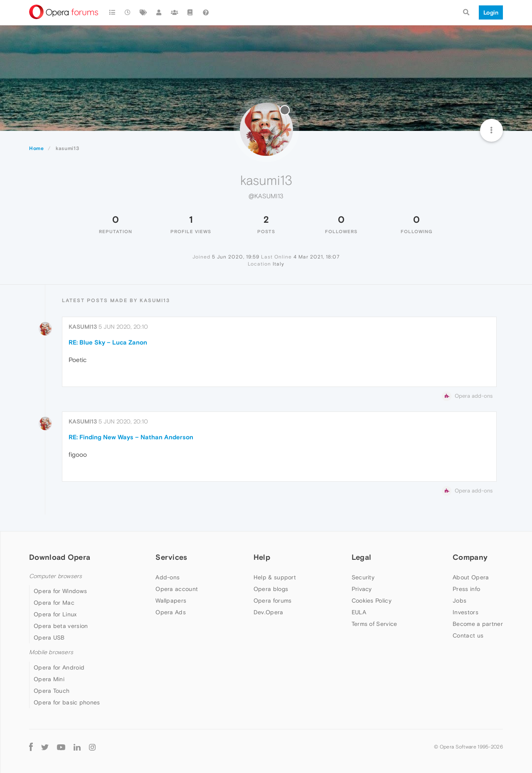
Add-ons (167, 577)
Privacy (362, 589)
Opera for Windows (60, 591)
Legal (362, 557)
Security (363, 577)
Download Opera (60, 557)
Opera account (177, 589)
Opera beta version (61, 626)
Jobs (459, 601)
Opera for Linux (55, 614)
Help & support (275, 577)
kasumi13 (83, 327)
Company (470, 557)
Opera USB (49, 638)
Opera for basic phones (67, 702)
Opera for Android (59, 667)
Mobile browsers (51, 652)
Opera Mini (49, 679)
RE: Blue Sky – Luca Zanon (108, 342)
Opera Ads (171, 612)
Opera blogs (271, 589)
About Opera (471, 577)
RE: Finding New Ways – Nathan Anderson (131, 437)
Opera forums (273, 601)
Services (171, 557)
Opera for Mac (54, 603)
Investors (465, 612)
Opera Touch (52, 691)
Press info (466, 589)
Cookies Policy (372, 601)
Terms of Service (374, 624)
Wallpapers (171, 601)
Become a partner (478, 624)
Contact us (468, 635)
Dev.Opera (268, 612)
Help (262, 557)
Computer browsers (55, 576)
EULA (359, 612)
